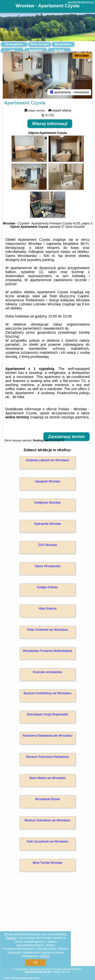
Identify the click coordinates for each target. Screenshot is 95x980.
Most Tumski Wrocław (47, 863)
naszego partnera (75, 417)
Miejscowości (63, 44)
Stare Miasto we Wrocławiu (48, 778)
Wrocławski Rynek (48, 799)
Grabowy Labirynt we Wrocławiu (48, 460)
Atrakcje (59, 50)
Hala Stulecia (48, 609)
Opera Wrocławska (48, 566)
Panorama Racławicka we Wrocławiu (48, 736)
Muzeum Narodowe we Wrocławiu (48, 820)
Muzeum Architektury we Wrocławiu (48, 693)
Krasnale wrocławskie (48, 672)
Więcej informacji (50, 124)
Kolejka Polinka (47, 587)
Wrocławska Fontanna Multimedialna (48, 651)
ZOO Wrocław (48, 545)
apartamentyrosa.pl (81, 2)
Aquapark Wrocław (48, 481)
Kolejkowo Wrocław (48, 503)
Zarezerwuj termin (67, 437)
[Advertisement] (48, 926)
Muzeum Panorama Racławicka (48, 757)
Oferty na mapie (40, 44)
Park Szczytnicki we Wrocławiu (47, 842)
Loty (12, 50)
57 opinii (67, 227)
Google (11, 938)
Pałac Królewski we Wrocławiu (48, 630)
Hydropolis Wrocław (48, 524)
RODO (45, 956)
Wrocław (82, 55)
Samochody (36, 50)
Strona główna (14, 44)
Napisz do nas (62, 972)
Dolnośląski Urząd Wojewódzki (48, 714)
